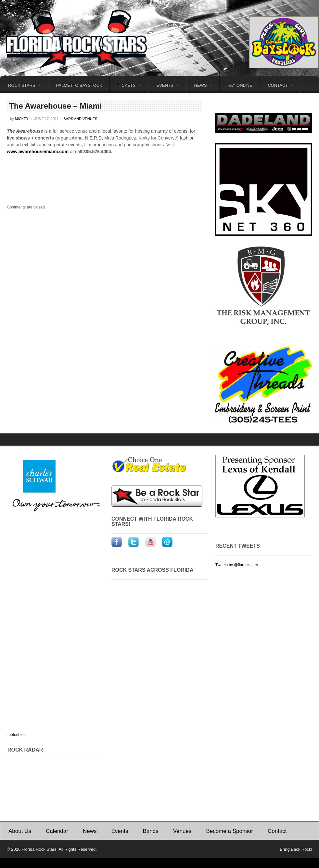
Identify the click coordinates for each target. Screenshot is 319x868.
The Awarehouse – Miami (55, 106)
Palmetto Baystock (79, 85)
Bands (150, 831)
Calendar (57, 831)
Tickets (126, 86)
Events (164, 86)
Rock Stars (21, 86)
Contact (277, 86)
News (200, 86)
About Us (20, 831)
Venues (182, 831)
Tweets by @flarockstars (237, 565)
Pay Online (240, 85)
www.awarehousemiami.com (38, 152)
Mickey (22, 119)
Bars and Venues (80, 119)
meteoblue (17, 735)
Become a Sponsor (230, 831)
